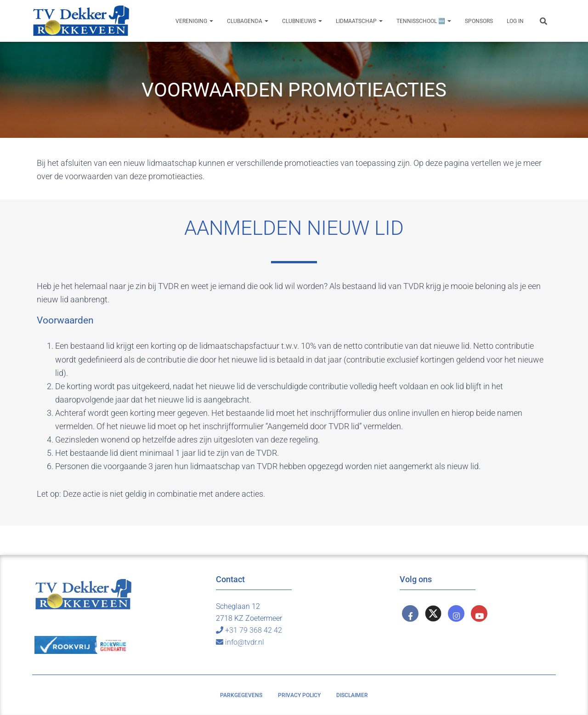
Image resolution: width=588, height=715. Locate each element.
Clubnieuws (302, 21)
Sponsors (479, 21)
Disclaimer (352, 695)
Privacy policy (299, 695)
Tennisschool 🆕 (424, 21)
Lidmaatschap (359, 21)
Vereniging (194, 21)
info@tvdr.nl (240, 642)
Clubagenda (248, 21)
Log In (515, 21)
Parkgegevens (241, 695)
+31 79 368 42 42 (249, 630)
